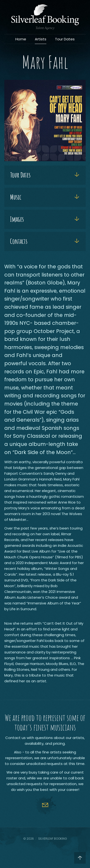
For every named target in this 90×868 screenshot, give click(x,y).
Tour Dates (65, 39)
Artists (41, 39)
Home (21, 39)
